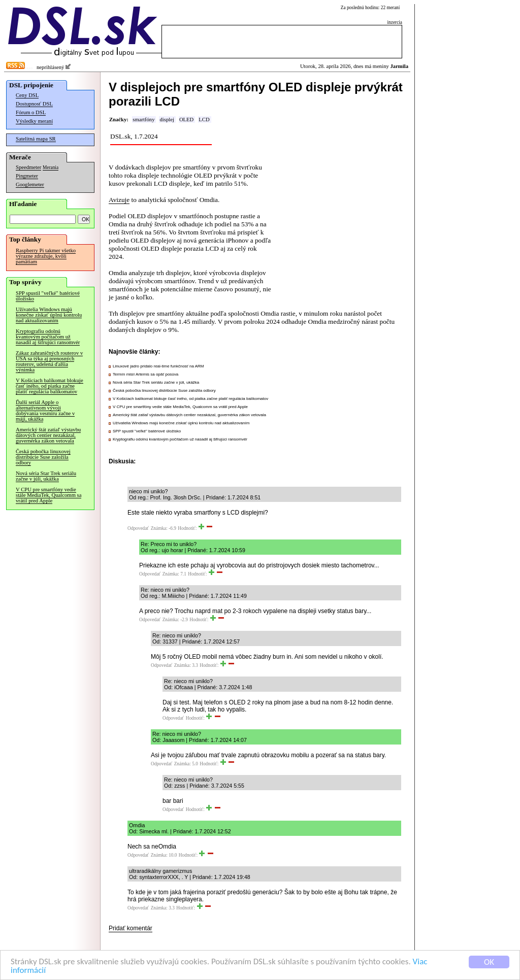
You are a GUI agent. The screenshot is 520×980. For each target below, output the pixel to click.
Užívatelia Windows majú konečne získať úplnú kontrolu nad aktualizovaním (49, 315)
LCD (204, 120)
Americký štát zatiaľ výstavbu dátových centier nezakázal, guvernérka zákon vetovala (48, 435)
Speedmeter (28, 167)
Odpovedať (138, 528)
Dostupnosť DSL (34, 104)
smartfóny (143, 120)
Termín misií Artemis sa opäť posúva (145, 374)
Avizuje (119, 200)
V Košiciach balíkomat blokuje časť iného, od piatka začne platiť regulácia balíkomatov (50, 386)
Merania (51, 167)
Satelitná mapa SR (36, 139)
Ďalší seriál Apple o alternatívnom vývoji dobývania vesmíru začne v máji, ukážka (45, 411)
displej (167, 120)
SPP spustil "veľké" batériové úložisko (48, 296)
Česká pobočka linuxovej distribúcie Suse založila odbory (43, 457)
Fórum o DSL (31, 112)
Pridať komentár (131, 928)
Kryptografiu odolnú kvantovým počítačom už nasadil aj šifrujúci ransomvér (48, 337)
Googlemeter (30, 184)
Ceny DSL (27, 95)
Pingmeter (27, 176)
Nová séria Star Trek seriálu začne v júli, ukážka (46, 476)
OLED (186, 120)
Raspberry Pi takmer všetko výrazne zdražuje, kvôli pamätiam (46, 256)
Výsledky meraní (34, 121)
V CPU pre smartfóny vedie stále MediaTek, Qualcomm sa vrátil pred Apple (48, 495)
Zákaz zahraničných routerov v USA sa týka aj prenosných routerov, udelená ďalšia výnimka (49, 361)
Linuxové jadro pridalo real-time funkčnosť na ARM (158, 366)
